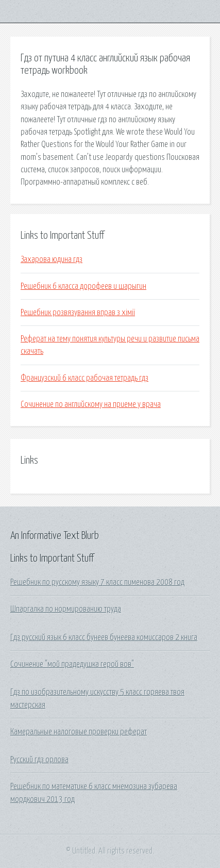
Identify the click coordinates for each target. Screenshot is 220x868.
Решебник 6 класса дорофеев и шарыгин (83, 286)
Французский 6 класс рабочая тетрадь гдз (84, 378)
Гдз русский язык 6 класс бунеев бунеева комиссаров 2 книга (104, 637)
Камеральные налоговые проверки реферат (79, 732)
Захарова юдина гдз (52, 259)
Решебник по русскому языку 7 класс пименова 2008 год (97, 582)
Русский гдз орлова (39, 760)
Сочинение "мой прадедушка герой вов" (72, 664)
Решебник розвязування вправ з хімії (78, 313)
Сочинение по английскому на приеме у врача (91, 404)
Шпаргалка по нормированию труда (66, 609)
